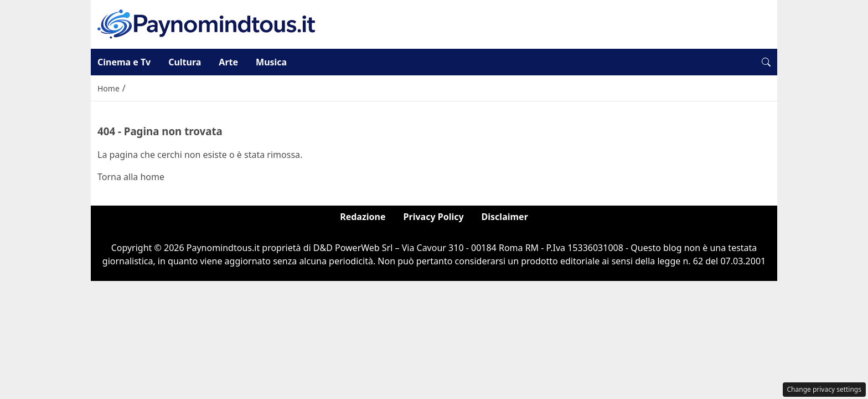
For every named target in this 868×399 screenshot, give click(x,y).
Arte (228, 62)
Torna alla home (131, 177)
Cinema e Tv (124, 62)
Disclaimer (505, 217)
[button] (766, 62)
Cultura (185, 62)
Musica (271, 62)
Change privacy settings (825, 389)
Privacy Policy (434, 217)
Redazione (363, 217)
